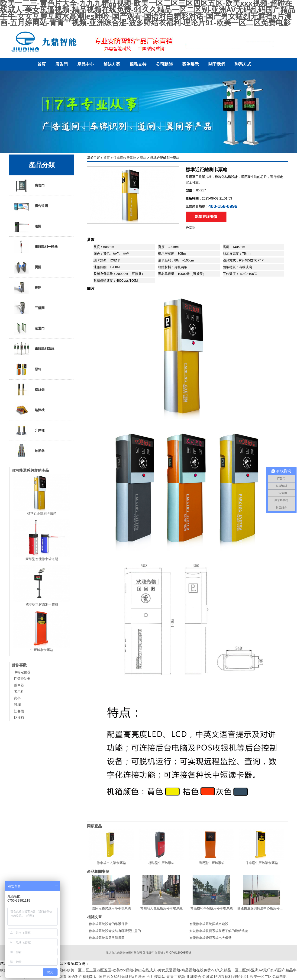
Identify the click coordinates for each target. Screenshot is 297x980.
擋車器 (19, 685)
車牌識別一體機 (36, 247)
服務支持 (138, 64)
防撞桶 (19, 718)
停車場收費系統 (125, 158)
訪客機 (19, 711)
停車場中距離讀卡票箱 (262, 863)
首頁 (42, 64)
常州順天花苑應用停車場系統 (161, 908)
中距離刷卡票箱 (42, 650)
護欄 (17, 705)
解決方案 (112, 64)
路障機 (29, 410)
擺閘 (28, 287)
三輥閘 (29, 308)
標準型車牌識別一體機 (42, 604)
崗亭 (17, 698)
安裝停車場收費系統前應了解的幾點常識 (219, 931)
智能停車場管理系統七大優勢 (210, 938)
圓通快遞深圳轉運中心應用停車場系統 (262, 908)
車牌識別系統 (34, 349)
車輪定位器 (22, 672)
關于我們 (217, 64)
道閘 (28, 226)
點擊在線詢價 (206, 217)
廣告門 (61, 64)
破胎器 (29, 451)
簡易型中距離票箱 (212, 863)
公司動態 (164, 64)
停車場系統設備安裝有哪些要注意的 (115, 931)
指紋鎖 (29, 390)
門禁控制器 (22, 679)
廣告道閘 (31, 206)
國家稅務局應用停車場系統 (111, 908)
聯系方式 (243, 64)
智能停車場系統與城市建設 (209, 924)
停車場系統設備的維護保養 (108, 924)
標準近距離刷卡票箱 (42, 513)
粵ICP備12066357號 (179, 953)
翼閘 (28, 267)
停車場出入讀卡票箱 (111, 863)
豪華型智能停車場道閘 (42, 559)
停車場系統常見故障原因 (107, 938)
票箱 (143, 158)
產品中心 (86, 64)
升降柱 (29, 430)
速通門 (29, 328)
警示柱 (19, 692)
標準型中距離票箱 (161, 863)
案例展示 (190, 64)
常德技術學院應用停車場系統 (212, 908)
